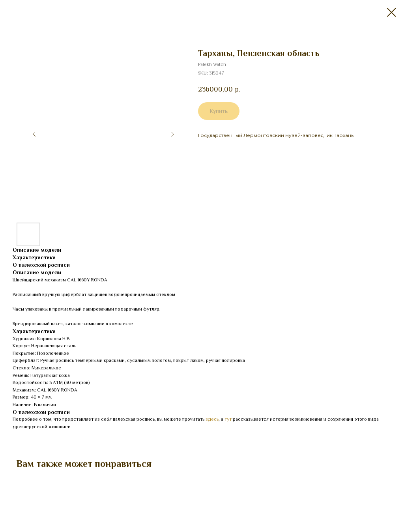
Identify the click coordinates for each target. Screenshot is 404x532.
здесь (212, 419)
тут (228, 419)
